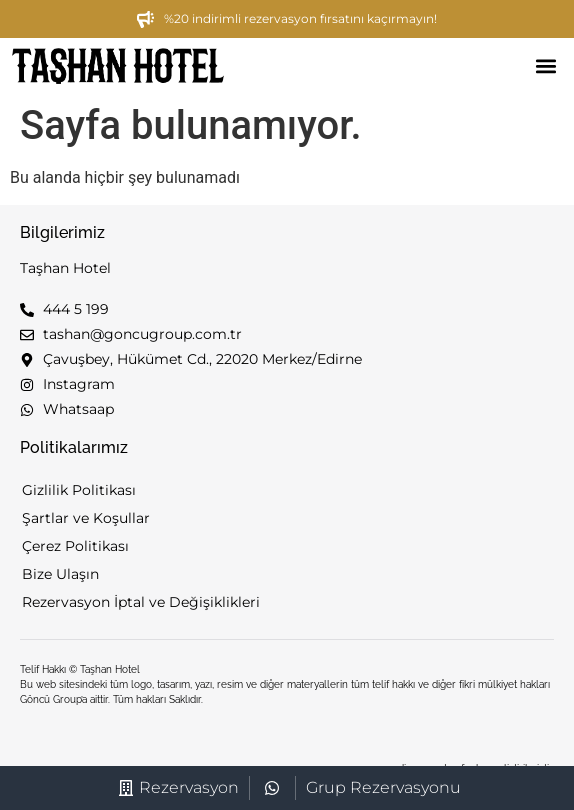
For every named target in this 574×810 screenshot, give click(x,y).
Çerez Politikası (75, 546)
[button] (545, 66)
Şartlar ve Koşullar (86, 518)
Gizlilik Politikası (79, 490)
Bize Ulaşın (60, 574)
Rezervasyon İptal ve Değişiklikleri (141, 602)
